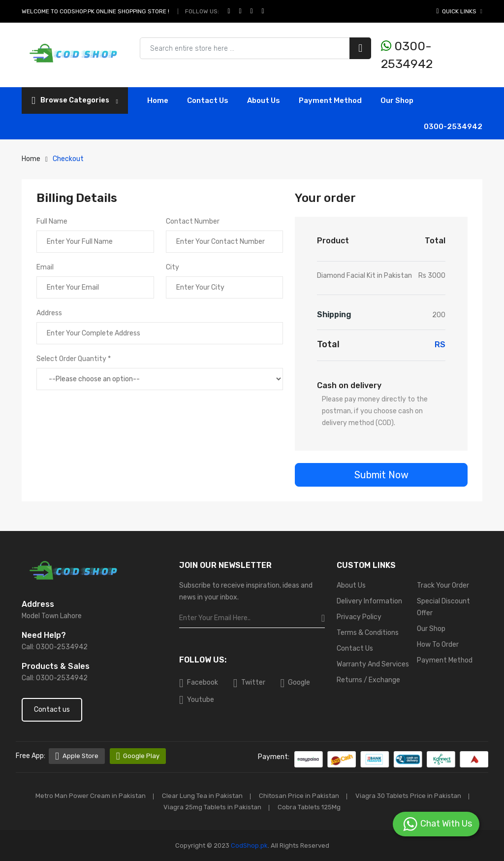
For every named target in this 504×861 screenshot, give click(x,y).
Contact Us (355, 648)
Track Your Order (443, 585)
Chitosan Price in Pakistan (299, 796)
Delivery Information (369, 601)
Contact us (52, 710)
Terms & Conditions (368, 633)
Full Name (52, 221)
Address (49, 313)
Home (158, 100)
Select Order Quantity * (74, 359)
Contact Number (193, 221)
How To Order (438, 645)
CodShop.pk (249, 845)
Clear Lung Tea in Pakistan (202, 796)
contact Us (208, 100)
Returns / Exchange (368, 680)
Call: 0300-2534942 (55, 647)
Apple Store (77, 756)
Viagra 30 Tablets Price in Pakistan (408, 796)
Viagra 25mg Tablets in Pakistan (212, 807)
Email (45, 267)
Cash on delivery (349, 385)
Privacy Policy (359, 617)
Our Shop (397, 100)
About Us (264, 100)
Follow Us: (202, 11)
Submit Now (381, 475)
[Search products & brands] (255, 48)
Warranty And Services (373, 664)
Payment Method (330, 100)
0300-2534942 (407, 55)
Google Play (138, 756)
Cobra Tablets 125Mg (309, 807)
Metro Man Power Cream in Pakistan (91, 796)
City (173, 267)
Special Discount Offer (443, 607)
